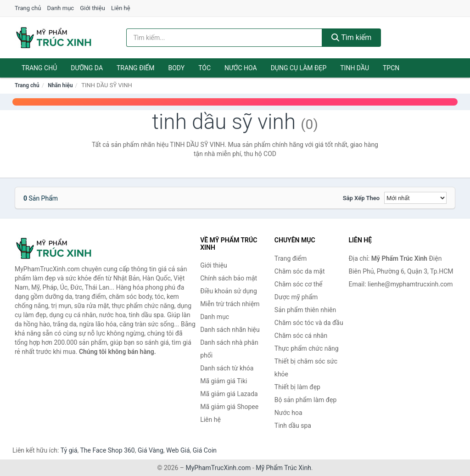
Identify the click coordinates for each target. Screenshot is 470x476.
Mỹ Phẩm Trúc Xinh (283, 468)
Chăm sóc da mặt (300, 271)
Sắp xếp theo (361, 198)
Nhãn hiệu (60, 85)
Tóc (204, 68)
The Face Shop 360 (107, 450)
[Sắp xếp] (415, 198)
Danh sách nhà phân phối (229, 349)
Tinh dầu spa (293, 426)
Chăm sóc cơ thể (299, 284)
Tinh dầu (355, 68)
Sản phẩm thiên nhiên (305, 310)
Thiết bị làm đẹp (297, 387)
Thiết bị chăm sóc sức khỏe (306, 368)
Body (177, 68)
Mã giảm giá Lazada (229, 394)
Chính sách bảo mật (229, 278)
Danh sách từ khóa (227, 368)
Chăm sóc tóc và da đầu (309, 323)
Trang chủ (28, 8)
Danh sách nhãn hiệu (230, 330)
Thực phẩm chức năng (307, 348)
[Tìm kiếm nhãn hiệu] (224, 38)
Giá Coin (205, 450)
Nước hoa (241, 68)
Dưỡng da (87, 68)
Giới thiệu (92, 8)
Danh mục (61, 8)
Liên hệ (121, 8)
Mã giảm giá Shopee (229, 407)
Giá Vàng (151, 450)
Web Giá (178, 450)
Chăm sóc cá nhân (301, 336)
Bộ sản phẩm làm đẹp (306, 400)
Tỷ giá (69, 450)
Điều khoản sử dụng (229, 291)
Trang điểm (136, 68)
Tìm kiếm (352, 37)
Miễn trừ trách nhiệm (230, 304)
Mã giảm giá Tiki (224, 381)
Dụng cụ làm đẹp (299, 68)
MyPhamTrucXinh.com (218, 468)
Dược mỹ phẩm (296, 297)
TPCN (391, 68)
